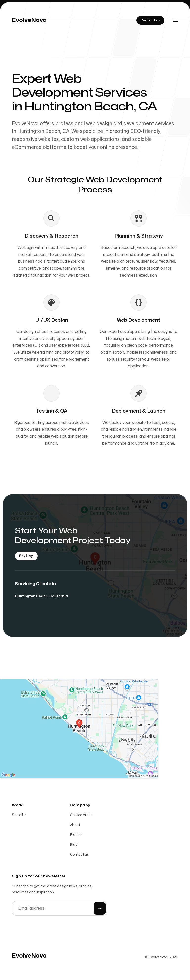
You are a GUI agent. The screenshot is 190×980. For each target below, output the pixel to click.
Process (77, 836)
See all (19, 816)
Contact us (79, 855)
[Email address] (59, 909)
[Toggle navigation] (175, 20)
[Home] (29, 20)
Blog (74, 845)
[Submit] (100, 909)
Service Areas (81, 816)
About (75, 826)
